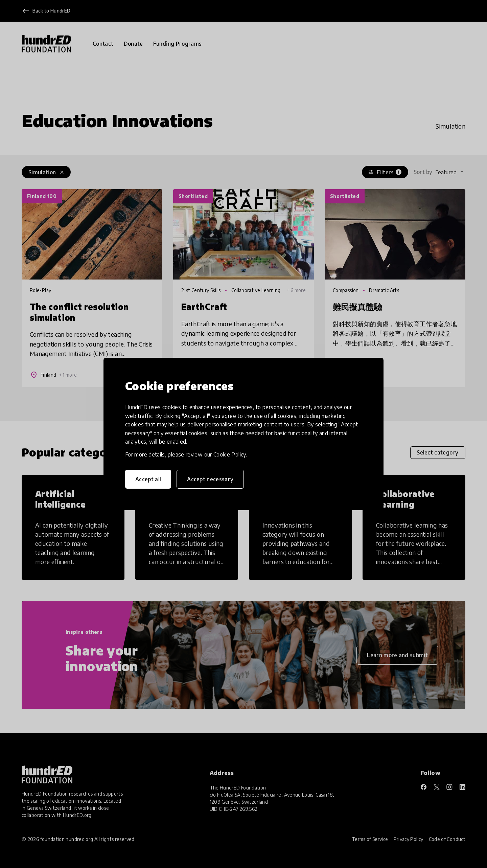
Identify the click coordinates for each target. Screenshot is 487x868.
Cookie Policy (230, 454)
